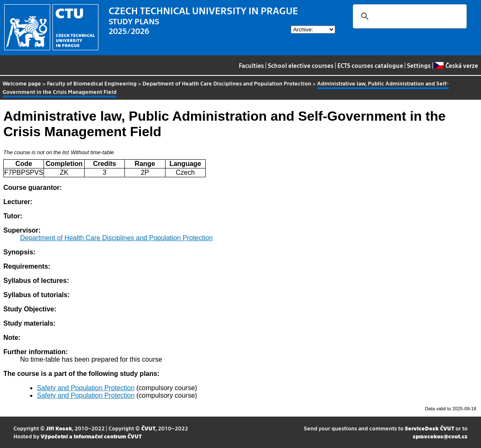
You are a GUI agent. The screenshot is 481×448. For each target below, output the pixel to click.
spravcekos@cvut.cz (440, 436)
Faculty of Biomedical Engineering (92, 83)
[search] (409, 16)
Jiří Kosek (59, 428)
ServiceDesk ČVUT (429, 428)
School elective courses (301, 65)
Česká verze (456, 65)
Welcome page (22, 83)
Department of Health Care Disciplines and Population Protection (227, 83)
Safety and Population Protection (86, 388)
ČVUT (148, 428)
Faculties (251, 65)
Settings (419, 65)
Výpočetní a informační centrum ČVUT (91, 436)
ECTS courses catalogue (370, 65)
